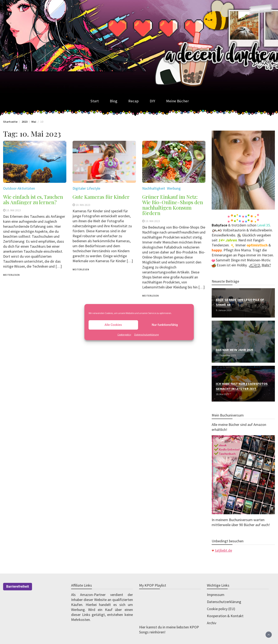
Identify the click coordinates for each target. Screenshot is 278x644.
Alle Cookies (113, 325)
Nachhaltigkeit (154, 188)
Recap (133, 101)
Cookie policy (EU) (221, 609)
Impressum (216, 595)
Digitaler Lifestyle (86, 188)
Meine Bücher (177, 101)
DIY (152, 101)
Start (95, 101)
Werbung (174, 188)
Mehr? (266, 265)
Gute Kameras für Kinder (101, 197)
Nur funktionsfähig (165, 325)
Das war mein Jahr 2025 (235, 350)
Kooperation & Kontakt (225, 616)
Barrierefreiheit (18, 587)
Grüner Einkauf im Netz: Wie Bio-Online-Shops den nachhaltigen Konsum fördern (173, 205)
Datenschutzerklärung (146, 334)
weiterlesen (11, 275)
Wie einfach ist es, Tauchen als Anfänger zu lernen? (33, 199)
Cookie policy (124, 334)
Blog (114, 101)
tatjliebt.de (223, 550)
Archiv (212, 623)
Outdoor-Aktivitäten (19, 188)
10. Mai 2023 (14, 210)
